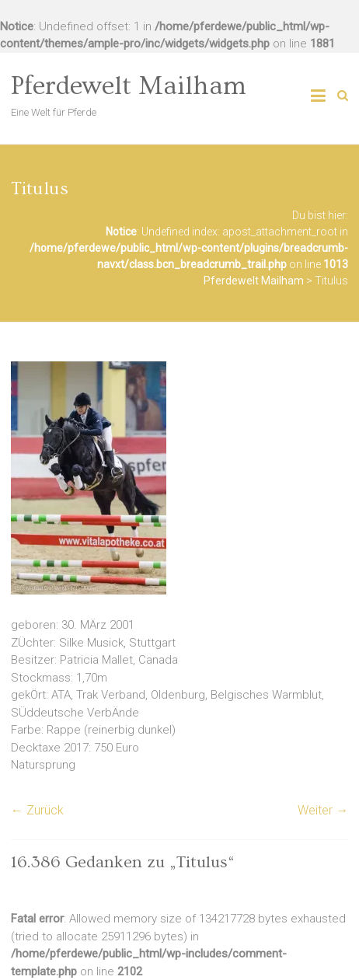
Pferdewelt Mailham (129, 86)
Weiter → (323, 810)
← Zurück (37, 810)
